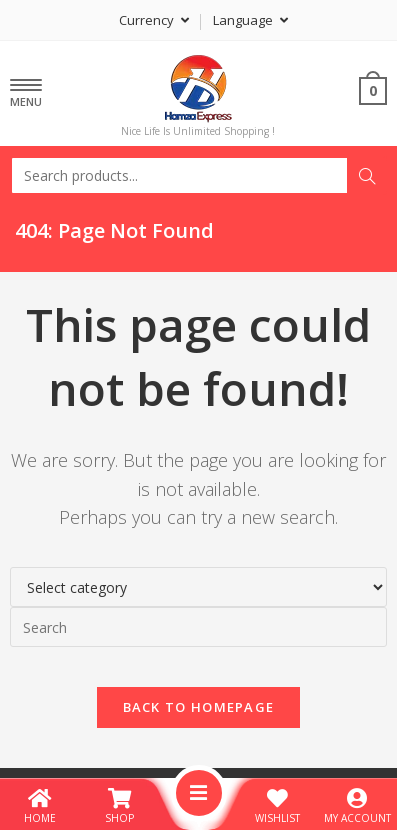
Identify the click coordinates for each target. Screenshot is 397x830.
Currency (154, 20)
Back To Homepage (199, 707)
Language (250, 20)
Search (367, 176)
